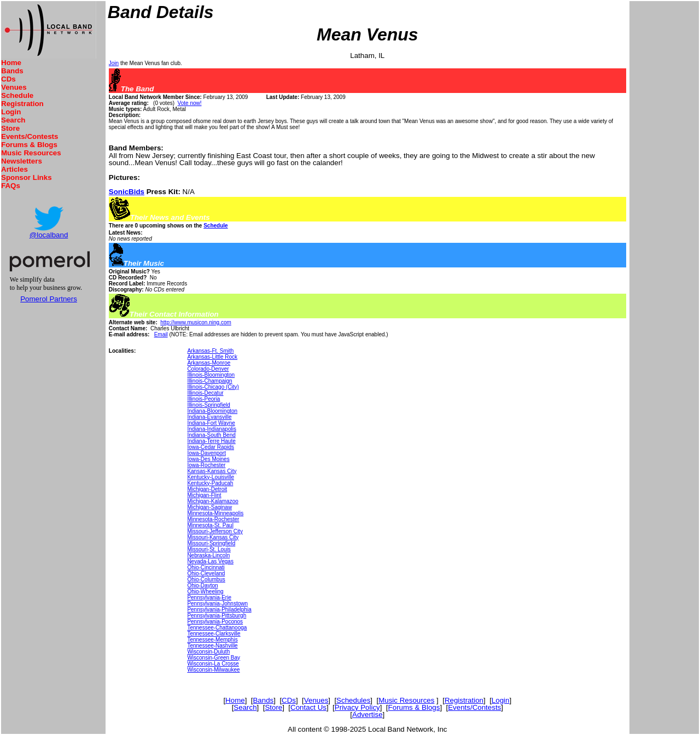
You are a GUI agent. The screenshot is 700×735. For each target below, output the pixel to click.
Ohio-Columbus (206, 579)
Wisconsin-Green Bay (214, 658)
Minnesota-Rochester (213, 519)
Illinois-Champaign (209, 381)
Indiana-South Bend (211, 435)
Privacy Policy (357, 707)
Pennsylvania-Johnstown (217, 603)
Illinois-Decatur (205, 393)
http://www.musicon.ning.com (196, 322)
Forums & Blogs (29, 145)
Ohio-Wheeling (205, 591)
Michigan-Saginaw (209, 507)
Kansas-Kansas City (212, 471)
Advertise (367, 714)
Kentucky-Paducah (210, 483)
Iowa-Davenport (206, 453)
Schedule (17, 95)
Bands (12, 71)
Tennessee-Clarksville (214, 634)
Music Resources (31, 153)
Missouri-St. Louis (209, 549)
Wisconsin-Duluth (208, 652)
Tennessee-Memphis (212, 640)
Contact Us (308, 707)
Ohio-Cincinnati (206, 567)
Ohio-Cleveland (206, 573)
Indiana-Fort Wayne (211, 423)
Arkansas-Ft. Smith (210, 351)
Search (13, 120)
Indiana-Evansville (209, 417)
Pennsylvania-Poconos (215, 622)
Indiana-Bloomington (212, 411)
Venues (14, 87)
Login (11, 112)
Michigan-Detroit (207, 489)
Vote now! (190, 103)
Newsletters (22, 161)
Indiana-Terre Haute (211, 441)
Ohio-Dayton (202, 585)
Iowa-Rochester (206, 465)
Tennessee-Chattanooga (217, 628)
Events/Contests (30, 136)
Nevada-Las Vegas (210, 561)
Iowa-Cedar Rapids (211, 447)
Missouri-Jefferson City (215, 531)
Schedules (353, 700)
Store (10, 128)
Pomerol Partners (49, 299)
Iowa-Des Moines (208, 459)
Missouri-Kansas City (213, 537)
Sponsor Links (27, 177)
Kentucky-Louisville (211, 477)
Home (11, 63)
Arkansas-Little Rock (212, 357)
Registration (22, 104)
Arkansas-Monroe (209, 363)
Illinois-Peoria (203, 399)
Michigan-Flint (204, 495)
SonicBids (127, 192)
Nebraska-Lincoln (208, 555)
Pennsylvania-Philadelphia (219, 609)
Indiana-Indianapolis (212, 429)
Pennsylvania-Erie (209, 597)
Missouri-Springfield (211, 543)
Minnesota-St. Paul (210, 525)
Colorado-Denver (208, 369)
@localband (49, 235)
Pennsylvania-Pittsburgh (217, 616)
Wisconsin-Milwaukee (213, 670)
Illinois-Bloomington (211, 375)
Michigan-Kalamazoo (212, 501)
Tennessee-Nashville (212, 646)
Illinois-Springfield (208, 405)
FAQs (11, 186)
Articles (14, 169)
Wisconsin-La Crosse (213, 664)
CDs (8, 79)
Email (161, 334)
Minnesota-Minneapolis (215, 513)
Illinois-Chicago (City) (213, 387)
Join (114, 63)
